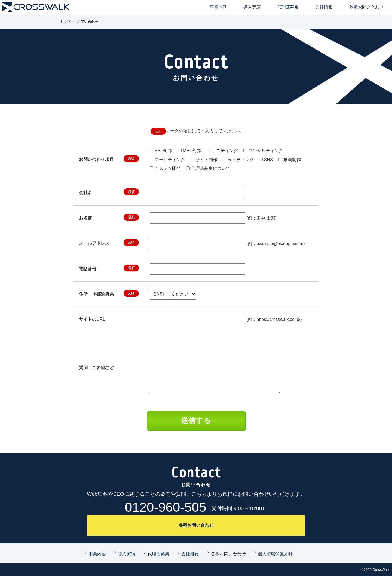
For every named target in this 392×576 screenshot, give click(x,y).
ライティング (241, 160)
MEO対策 (192, 151)
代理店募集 (288, 7)
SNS (269, 160)
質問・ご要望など (96, 368)
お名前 (109, 217)
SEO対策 (164, 151)
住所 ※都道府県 (109, 293)
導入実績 (252, 7)
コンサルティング (266, 151)
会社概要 (190, 554)
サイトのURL (92, 319)
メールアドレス (109, 243)
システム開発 (168, 168)
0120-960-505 (196, 507)
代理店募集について (211, 168)
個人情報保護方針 (275, 554)
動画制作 (292, 160)
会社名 (109, 192)
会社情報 (324, 7)
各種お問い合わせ (366, 7)
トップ (65, 22)
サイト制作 (206, 160)
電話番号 (109, 268)
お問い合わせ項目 (109, 159)
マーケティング (170, 160)
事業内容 (218, 7)
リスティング (225, 151)
